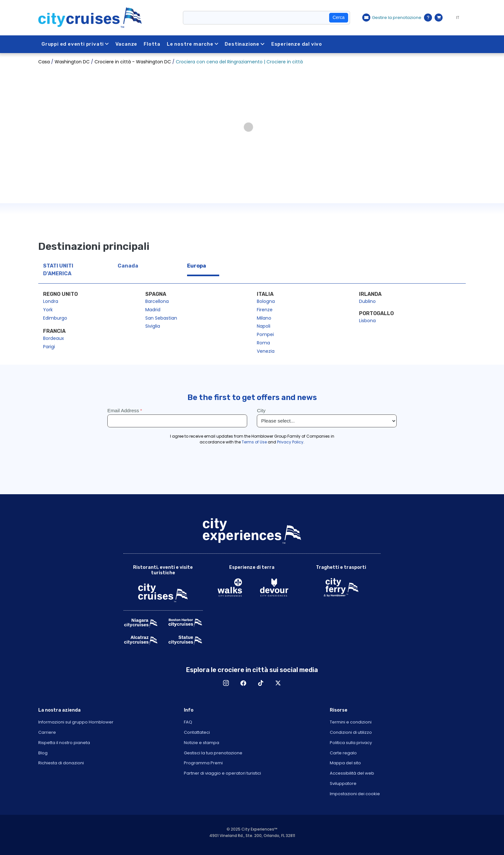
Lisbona (367, 321)
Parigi (49, 347)
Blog (43, 753)
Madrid (153, 310)
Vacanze (127, 44)
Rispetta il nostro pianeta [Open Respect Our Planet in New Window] (64, 743)
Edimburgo (55, 318)
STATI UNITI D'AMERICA (58, 270)
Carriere (47, 732)
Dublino (367, 301)
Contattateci (197, 732)
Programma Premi (203, 763)
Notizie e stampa (202, 743)
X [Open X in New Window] (278, 683)
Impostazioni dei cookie (355, 794)
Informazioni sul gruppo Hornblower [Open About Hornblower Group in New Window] (76, 722)
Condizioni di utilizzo (351, 732)
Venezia (266, 351)
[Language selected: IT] (456, 18)
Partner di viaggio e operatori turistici (222, 773)
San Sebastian (161, 318)
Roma (263, 343)
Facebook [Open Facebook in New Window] (243, 683)
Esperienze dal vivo (297, 44)
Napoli (264, 326)
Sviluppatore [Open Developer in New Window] (343, 783)
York (48, 310)
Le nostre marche (193, 44)
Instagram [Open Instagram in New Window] (226, 683)
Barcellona (157, 301)
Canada (128, 266)
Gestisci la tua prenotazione (213, 753)
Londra (51, 301)
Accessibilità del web (352, 773)
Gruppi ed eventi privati (75, 44)
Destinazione (246, 44)
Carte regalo (343, 753)
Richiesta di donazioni (61, 763)
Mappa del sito (345, 763)
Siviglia (153, 326)
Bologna (266, 301)
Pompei (265, 334)
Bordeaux (54, 338)
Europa (197, 266)
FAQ (188, 722)
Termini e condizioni (351, 722)
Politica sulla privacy (351, 743)
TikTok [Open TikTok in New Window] (261, 683)
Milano (264, 318)
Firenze (265, 310)
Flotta (153, 44)
